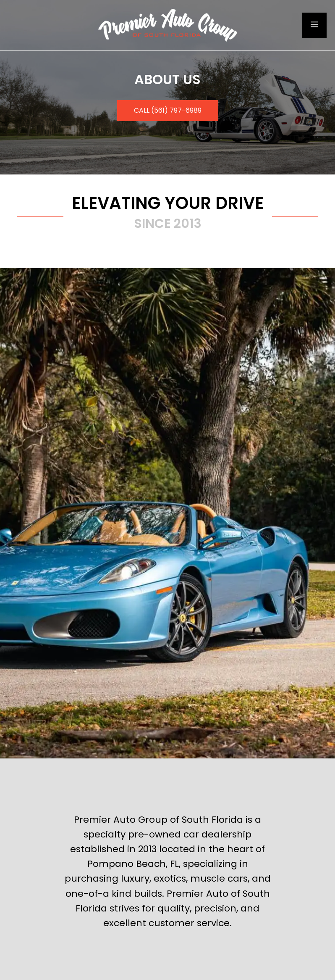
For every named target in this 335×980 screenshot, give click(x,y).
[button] (168, 111)
